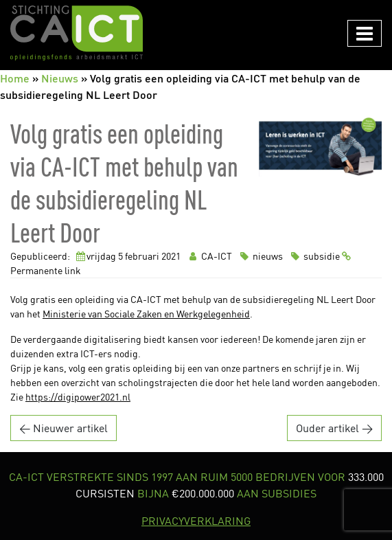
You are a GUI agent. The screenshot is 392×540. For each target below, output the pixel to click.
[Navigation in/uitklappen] (365, 33)
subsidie (314, 256)
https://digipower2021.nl (78, 397)
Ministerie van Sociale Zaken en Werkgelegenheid (146, 314)
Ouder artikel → (334, 428)
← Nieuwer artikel (64, 428)
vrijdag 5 (105, 256)
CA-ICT (209, 256)
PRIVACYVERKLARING (196, 521)
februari (142, 256)
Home (15, 78)
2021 (171, 256)
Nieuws (60, 78)
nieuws (261, 256)
